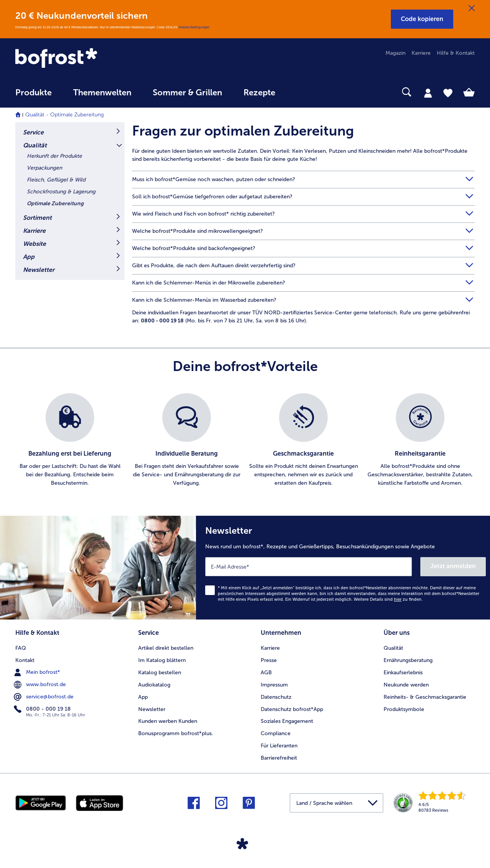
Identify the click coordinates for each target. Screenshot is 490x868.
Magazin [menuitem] (395, 53)
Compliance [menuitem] (276, 733)
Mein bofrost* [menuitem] (38, 672)
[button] (422, 19)
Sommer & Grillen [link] (187, 93)
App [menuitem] (143, 697)
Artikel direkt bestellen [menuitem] (166, 648)
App (29, 257)
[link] (84, 59)
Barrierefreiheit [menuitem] (279, 758)
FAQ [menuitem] (21, 648)
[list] (245, 440)
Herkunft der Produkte (54, 156)
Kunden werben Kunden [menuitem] (168, 721)
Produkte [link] (33, 93)
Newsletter (39, 270)
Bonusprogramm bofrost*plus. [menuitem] (176, 733)
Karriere (34, 231)
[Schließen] (472, 8)
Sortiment (37, 218)
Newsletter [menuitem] (152, 709)
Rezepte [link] (259, 93)
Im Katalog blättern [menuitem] (162, 660)
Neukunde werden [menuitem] (406, 685)
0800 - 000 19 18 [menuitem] (43, 709)
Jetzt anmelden (453, 566)
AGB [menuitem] (266, 673)
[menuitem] (33, 96)
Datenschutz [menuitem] (276, 697)
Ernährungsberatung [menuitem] (408, 660)
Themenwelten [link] (102, 93)
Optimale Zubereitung (55, 204)
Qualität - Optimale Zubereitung (65, 115)
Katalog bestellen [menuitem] (160, 673)
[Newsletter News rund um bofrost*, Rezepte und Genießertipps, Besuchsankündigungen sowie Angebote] (343, 568)
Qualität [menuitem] (393, 648)
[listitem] (70, 440)
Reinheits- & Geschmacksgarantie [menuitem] (425, 697)
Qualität (35, 145)
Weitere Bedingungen (194, 27)
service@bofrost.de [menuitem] (44, 697)
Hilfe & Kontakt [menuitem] (456, 53)
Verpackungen (44, 168)
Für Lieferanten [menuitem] (279, 746)
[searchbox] (302, 92)
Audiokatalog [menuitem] (154, 685)
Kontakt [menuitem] (25, 660)
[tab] (428, 93)
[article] (303, 143)
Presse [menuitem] (269, 660)
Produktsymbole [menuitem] (404, 709)
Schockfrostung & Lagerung (61, 192)
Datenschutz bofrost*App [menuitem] (292, 709)
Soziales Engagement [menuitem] (287, 721)
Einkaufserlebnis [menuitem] (403, 673)
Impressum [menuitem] (274, 685)
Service (33, 132)
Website (34, 244)
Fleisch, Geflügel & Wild (56, 180)
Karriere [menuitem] (421, 53)
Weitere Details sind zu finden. (388, 599)
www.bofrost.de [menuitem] (41, 685)
